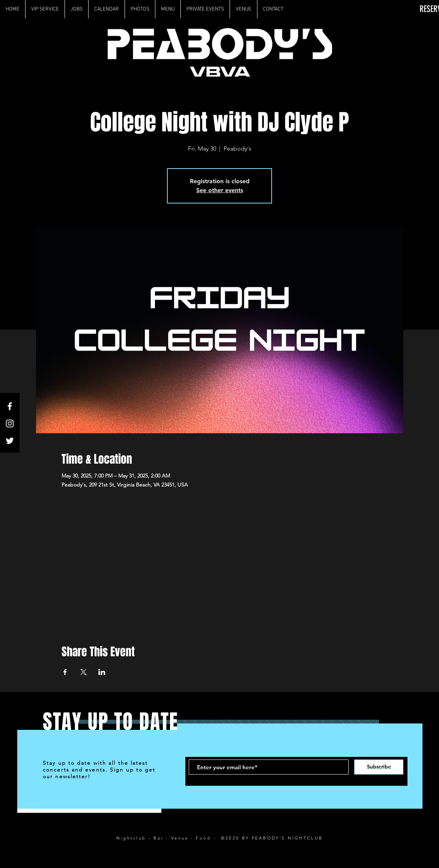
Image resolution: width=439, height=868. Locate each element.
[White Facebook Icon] (10, 406)
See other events (220, 190)
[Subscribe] (379, 767)
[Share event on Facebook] (65, 672)
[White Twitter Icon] (10, 441)
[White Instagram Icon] (10, 423)
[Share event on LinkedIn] (102, 672)
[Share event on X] (83, 672)
